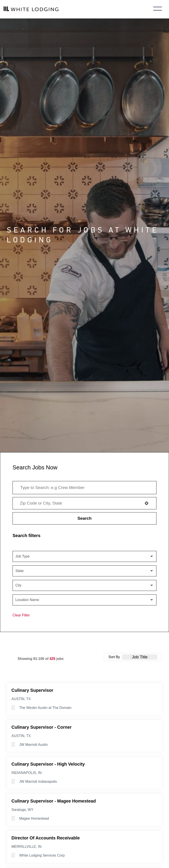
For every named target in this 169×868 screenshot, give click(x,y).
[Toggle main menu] (158, 9)
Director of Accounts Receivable (46, 838)
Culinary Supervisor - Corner (41, 727)
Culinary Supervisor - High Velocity (48, 764)
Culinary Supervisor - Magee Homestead (54, 801)
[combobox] (79, 503)
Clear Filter (21, 615)
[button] (147, 503)
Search (84, 518)
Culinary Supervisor (32, 690)
